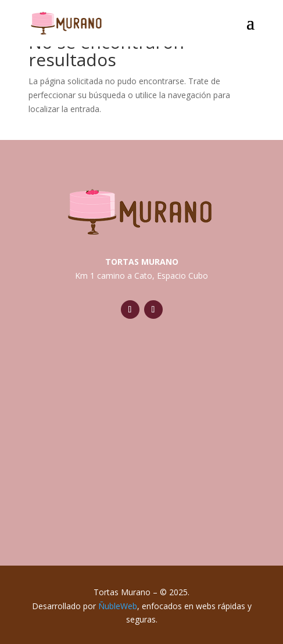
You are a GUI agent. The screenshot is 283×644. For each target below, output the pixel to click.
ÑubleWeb (118, 606)
